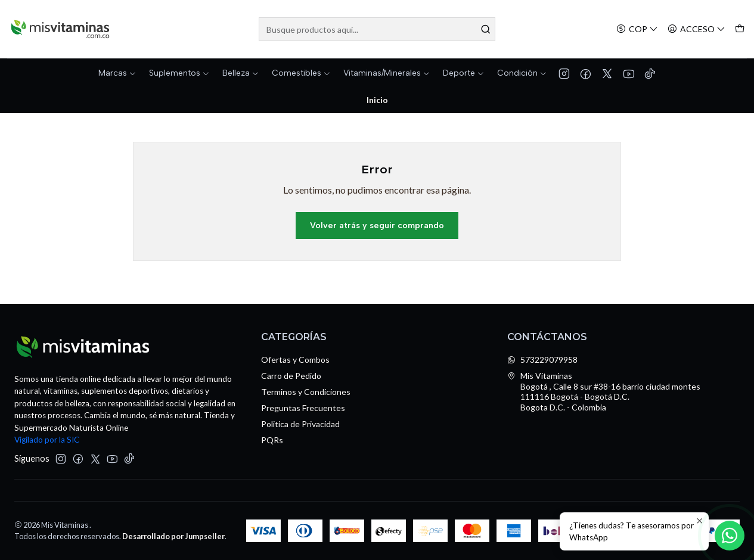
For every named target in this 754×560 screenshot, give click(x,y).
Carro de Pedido (291, 376)
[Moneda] (637, 29)
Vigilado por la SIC (47, 440)
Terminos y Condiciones (306, 392)
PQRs (272, 440)
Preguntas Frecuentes (303, 408)
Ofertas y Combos (295, 360)
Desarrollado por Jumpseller (173, 536)
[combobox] (377, 29)
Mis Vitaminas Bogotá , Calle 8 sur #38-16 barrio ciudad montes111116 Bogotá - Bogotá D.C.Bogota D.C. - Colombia (604, 391)
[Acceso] (696, 29)
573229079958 (542, 360)
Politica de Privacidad (300, 424)
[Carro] (740, 29)
